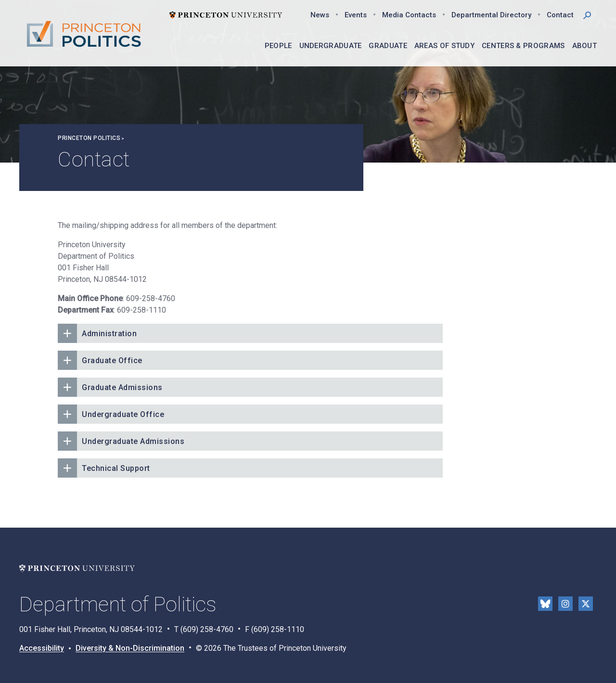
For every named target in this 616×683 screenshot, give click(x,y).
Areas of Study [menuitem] (444, 46)
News (320, 15)
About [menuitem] (585, 46)
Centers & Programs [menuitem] (523, 46)
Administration (109, 334)
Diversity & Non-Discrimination (130, 648)
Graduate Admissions (122, 387)
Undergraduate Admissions (133, 441)
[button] (587, 14)
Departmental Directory (491, 15)
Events (356, 15)
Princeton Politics (89, 138)
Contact (560, 15)
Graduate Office (112, 360)
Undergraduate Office (123, 414)
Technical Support (116, 468)
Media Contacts (409, 15)
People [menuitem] (278, 46)
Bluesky (545, 604)
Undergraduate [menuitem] (331, 46)
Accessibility (42, 648)
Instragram (565, 604)
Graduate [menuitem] (388, 46)
